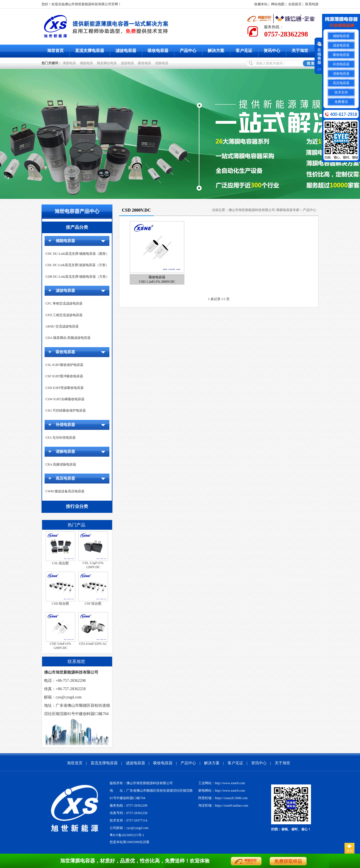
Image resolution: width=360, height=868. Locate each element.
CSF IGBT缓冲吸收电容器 (64, 376)
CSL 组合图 (61, 563)
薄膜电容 (70, 63)
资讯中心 (272, 51)
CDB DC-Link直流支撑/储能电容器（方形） (77, 277)
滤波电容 (128, 63)
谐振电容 (163, 63)
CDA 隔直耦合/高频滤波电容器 (68, 338)
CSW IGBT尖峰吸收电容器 (65, 399)
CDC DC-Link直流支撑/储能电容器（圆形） (77, 254)
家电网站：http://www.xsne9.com (222, 791)
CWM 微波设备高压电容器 (65, 491)
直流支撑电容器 (90, 51)
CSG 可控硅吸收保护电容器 (66, 410)
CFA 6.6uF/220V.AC (93, 644)
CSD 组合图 (60, 604)
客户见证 (244, 51)
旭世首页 (55, 51)
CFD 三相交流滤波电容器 (64, 315)
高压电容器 (65, 478)
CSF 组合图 (93, 604)
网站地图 (278, 4)
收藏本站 (261, 4)
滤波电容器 (126, 51)
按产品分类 (77, 227)
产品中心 (188, 51)
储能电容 (87, 63)
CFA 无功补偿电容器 (61, 438)
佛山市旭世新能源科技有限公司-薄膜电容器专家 (264, 210)
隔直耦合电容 (108, 63)
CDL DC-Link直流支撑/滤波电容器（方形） (77, 265)
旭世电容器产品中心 (77, 211)
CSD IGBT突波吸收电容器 (65, 388)
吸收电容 (145, 63)
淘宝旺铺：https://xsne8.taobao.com (223, 805)
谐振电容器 (65, 452)
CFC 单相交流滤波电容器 (64, 303)
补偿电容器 (65, 425)
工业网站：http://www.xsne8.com (222, 783)
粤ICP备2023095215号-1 (127, 835)
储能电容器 (65, 241)
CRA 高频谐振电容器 (61, 464)
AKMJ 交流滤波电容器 (62, 326)
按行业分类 (77, 506)
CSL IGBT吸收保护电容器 (64, 365)
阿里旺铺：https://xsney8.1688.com (223, 798)
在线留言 (295, 4)
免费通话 (341, 102)
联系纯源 (312, 4)
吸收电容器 (158, 51)
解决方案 (216, 51)
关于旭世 (300, 51)
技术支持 (341, 92)
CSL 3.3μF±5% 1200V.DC (93, 565)
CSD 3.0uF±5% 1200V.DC (61, 646)
